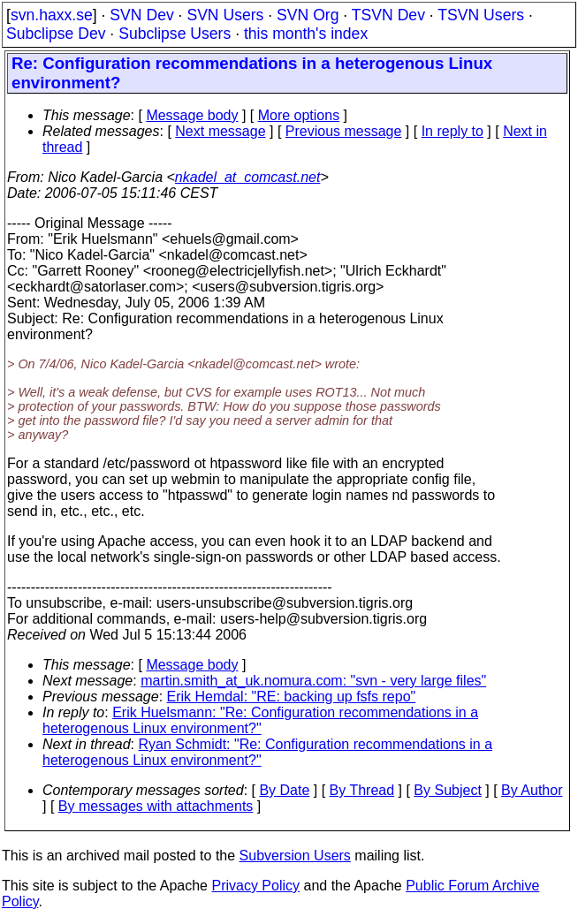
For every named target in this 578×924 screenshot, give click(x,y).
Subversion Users (295, 856)
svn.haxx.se (52, 15)
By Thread (362, 790)
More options (299, 115)
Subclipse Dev (56, 34)
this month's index (306, 34)
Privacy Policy (255, 886)
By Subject (447, 790)
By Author (532, 790)
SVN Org (308, 15)
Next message (220, 131)
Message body (192, 115)
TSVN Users (481, 15)
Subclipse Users (175, 34)
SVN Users (225, 15)
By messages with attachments (156, 806)
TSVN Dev (388, 15)
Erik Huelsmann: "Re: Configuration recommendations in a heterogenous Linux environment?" (260, 720)
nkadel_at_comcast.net (248, 177)
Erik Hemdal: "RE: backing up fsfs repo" (292, 697)
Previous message (344, 131)
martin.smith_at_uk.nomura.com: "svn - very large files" (313, 681)
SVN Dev (141, 15)
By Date (284, 790)
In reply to (453, 131)
